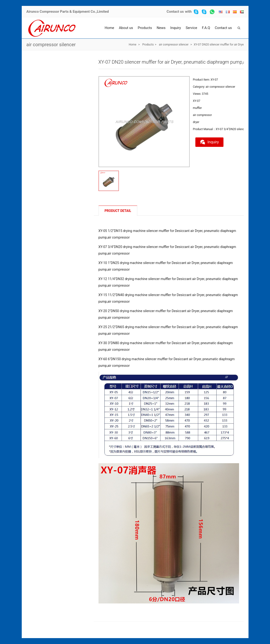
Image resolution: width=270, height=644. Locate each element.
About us (126, 28)
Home (109, 28)
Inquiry (176, 28)
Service (191, 28)
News (161, 28)
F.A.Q (206, 28)
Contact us (175, 12)
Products (145, 28)
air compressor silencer (51, 45)
